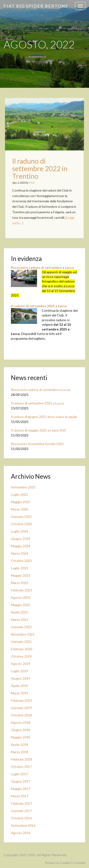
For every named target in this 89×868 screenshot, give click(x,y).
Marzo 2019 (20, 693)
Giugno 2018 (21, 730)
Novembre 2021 (23, 634)
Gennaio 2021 (21, 642)
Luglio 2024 (19, 531)
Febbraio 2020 (21, 649)
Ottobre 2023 (21, 561)
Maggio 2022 (21, 605)
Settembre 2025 (23, 487)
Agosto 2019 (21, 664)
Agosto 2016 (21, 833)
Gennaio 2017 (21, 811)
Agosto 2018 (21, 722)
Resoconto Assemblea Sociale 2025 (37, 444)
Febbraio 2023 (21, 590)
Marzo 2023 (20, 583)
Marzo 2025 (20, 509)
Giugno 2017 (21, 781)
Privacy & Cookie (58, 863)
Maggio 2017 (21, 789)
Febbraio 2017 (21, 803)
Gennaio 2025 (21, 517)
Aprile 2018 (19, 745)
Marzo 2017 (20, 796)
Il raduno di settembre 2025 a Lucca (39, 306)
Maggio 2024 (21, 546)
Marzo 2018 (20, 752)
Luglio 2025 (19, 494)
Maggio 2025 (21, 502)
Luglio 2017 (19, 774)
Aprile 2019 (19, 686)
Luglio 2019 (19, 671)
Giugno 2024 (21, 539)
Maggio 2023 (21, 575)
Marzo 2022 (20, 620)
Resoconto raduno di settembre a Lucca (42, 267)
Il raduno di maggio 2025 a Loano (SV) (38, 430)
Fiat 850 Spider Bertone (36, 6)
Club (32, 182)
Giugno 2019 (21, 678)
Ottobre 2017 (21, 767)
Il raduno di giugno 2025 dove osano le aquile (44, 417)
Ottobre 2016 (21, 818)
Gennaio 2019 (21, 708)
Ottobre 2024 (21, 524)
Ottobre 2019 (21, 656)
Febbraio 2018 (21, 759)
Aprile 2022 (19, 612)
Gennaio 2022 (21, 627)
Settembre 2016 (23, 825)
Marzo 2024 (20, 553)
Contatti (79, 863)
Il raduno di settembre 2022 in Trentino (40, 169)
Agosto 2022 (21, 597)
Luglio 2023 (19, 568)
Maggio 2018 (21, 737)
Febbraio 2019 (21, 700)
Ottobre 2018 (21, 715)
